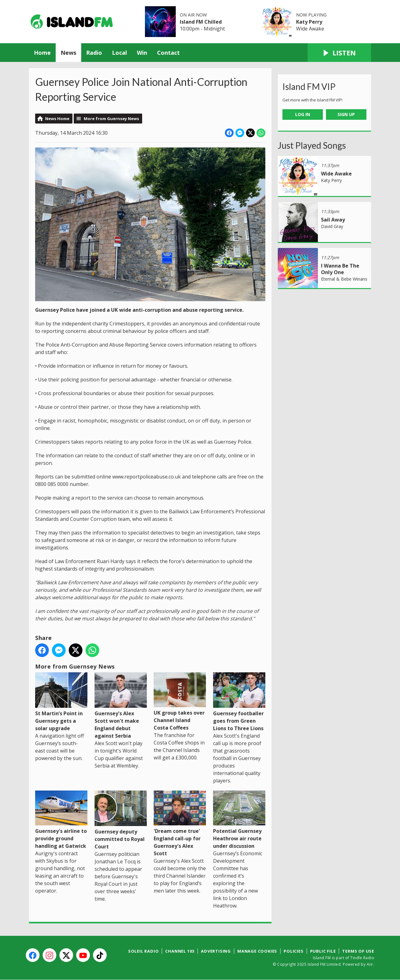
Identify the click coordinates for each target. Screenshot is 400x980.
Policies (293, 951)
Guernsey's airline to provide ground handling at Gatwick (61, 820)
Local (119, 53)
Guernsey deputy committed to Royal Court (121, 820)
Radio (94, 53)
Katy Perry (309, 22)
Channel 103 (180, 951)
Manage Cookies (257, 951)
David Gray (332, 226)
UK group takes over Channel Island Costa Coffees (180, 702)
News (68, 53)
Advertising (216, 951)
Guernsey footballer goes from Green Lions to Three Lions (239, 702)
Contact (168, 53)
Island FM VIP (309, 86)
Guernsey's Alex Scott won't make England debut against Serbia (121, 706)
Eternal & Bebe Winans (344, 279)
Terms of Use (358, 951)
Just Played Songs (312, 145)
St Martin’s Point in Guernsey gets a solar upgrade (61, 702)
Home (42, 53)
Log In (303, 114)
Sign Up (346, 114)
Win (142, 53)
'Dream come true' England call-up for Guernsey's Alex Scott (180, 824)
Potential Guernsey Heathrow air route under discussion (239, 820)
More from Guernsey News (111, 119)
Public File (323, 951)
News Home (57, 119)
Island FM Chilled (201, 22)
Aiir (370, 964)
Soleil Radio (144, 951)
